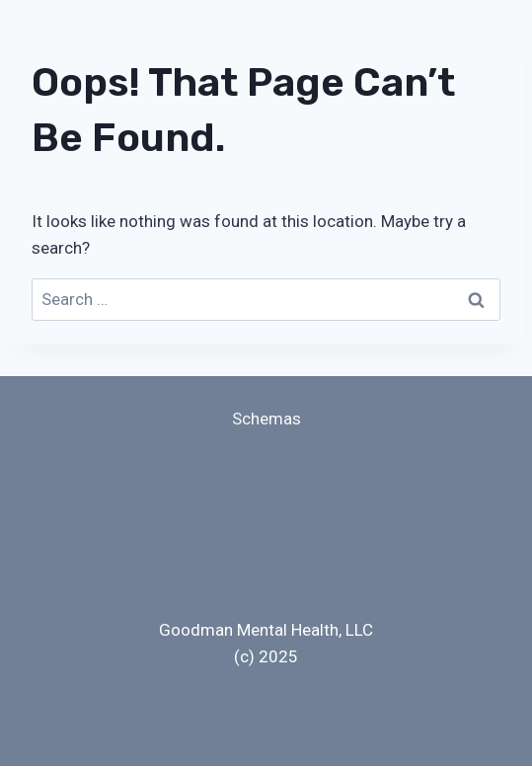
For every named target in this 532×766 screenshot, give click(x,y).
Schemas (266, 419)
